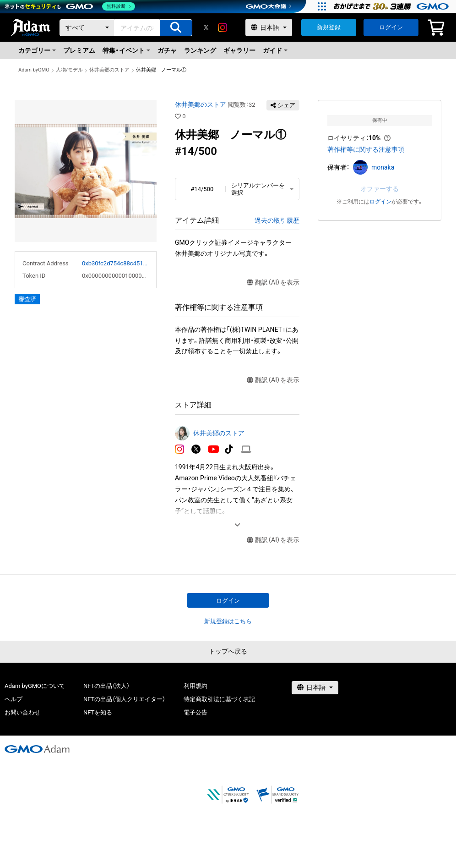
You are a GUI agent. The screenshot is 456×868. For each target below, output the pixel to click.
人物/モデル (70, 70)
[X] (206, 27)
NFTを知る (98, 712)
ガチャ (167, 50)
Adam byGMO (34, 70)
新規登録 (329, 27)
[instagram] (223, 27)
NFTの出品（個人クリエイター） (124, 699)
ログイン (391, 27)
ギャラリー (239, 50)
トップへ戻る (228, 651)
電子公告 (195, 712)
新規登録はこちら (228, 621)
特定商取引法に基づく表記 (219, 699)
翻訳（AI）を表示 (273, 283)
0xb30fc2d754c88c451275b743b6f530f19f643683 (115, 263)
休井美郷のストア (109, 70)
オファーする (380, 189)
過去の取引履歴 (277, 220)
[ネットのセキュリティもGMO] (70, 6)
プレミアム (79, 50)
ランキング (200, 50)
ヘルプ (14, 699)
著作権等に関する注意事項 (366, 149)
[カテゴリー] (87, 28)
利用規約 (195, 686)
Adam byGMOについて (35, 686)
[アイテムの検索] (176, 28)
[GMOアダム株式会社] (37, 749)
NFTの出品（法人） (106, 686)
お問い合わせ (22, 712)
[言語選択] (269, 27)
